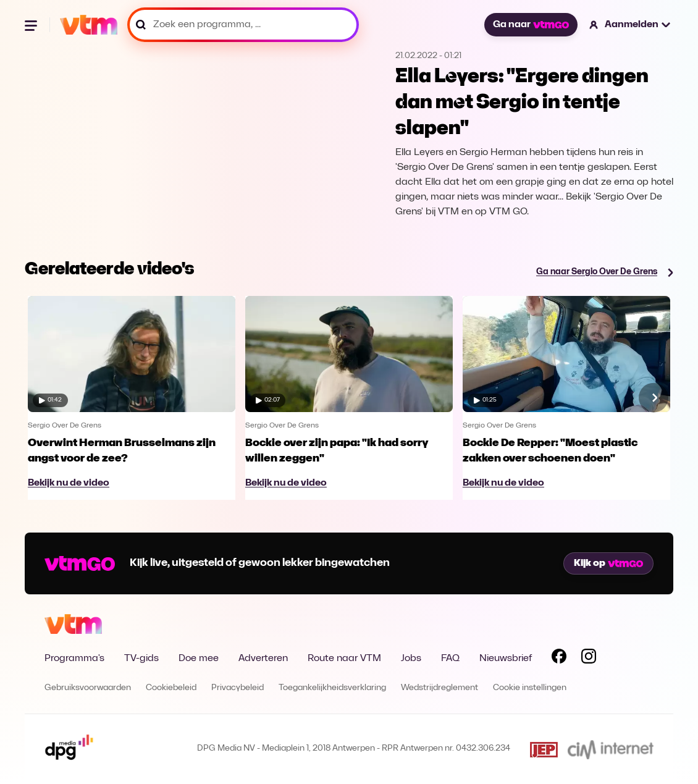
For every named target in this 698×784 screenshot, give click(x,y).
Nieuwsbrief (506, 659)
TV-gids (141, 659)
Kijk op (608, 563)
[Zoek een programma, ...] (243, 25)
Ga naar (531, 25)
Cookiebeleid (171, 688)
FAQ (450, 659)
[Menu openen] (32, 25)
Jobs (411, 659)
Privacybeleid (238, 688)
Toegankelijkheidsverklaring (332, 688)
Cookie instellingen (530, 688)
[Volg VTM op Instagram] (589, 659)
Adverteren (263, 659)
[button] (630, 25)
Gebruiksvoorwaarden (88, 688)
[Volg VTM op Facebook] (559, 659)
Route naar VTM (344, 659)
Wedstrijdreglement (439, 688)
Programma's (74, 659)
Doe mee (199, 659)
